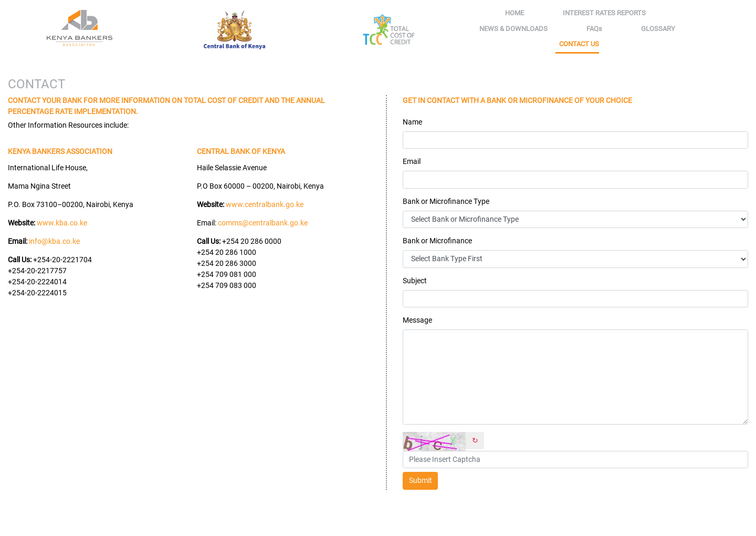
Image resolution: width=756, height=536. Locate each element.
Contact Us (579, 44)
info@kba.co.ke (54, 241)
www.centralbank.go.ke (265, 204)
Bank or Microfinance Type (446, 201)
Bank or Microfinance (437, 241)
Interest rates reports (604, 13)
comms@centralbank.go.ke (263, 223)
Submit (421, 480)
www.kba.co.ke (62, 223)
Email (412, 161)
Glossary (658, 29)
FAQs (594, 29)
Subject (415, 281)
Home (516, 12)
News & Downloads (513, 29)
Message (417, 320)
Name (412, 122)
